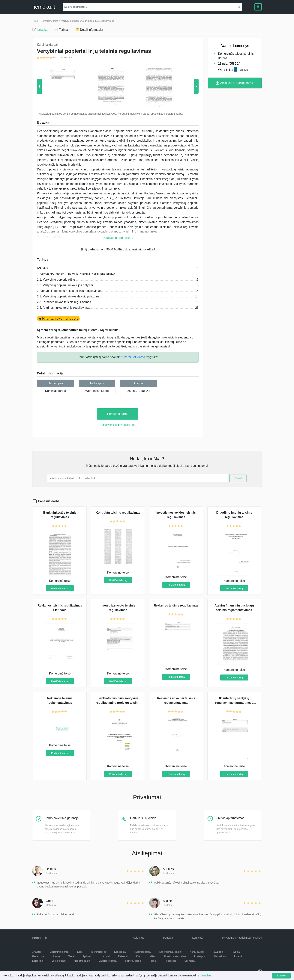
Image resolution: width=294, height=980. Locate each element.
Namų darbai (197, 952)
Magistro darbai (82, 961)
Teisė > (36, 21)
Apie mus (139, 938)
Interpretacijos (98, 952)
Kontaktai (197, 938)
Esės (80, 952)
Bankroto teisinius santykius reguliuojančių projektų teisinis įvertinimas (118, 703)
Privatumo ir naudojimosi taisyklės (242, 938)
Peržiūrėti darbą (118, 414)
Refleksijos (170, 961)
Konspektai (120, 952)
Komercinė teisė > (51, 21)
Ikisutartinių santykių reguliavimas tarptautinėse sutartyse (234, 703)
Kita (138, 956)
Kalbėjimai (38, 961)
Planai (153, 961)
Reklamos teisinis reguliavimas (176, 605)
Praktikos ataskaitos (175, 956)
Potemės (239, 956)
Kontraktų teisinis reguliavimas (118, 513)
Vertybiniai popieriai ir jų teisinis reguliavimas (88, 21)
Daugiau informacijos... (118, 238)
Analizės (37, 952)
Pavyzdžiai (218, 952)
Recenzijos (38, 956)
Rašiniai (236, 952)
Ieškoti (238, 478)
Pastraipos (220, 956)
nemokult (44, 7)
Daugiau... (207, 976)
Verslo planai (58, 961)
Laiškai (152, 956)
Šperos (56, 956)
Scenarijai (190, 961)
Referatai (123, 956)
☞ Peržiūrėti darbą (133, 357)
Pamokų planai (133, 961)
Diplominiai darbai (59, 952)
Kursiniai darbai (55, 391)
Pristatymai (200, 956)
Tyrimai (87, 956)
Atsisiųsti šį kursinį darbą (235, 83)
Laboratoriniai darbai (171, 952)
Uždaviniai (104, 956)
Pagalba (168, 938)
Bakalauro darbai (108, 961)
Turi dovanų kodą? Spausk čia (118, 425)
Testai (71, 956)
